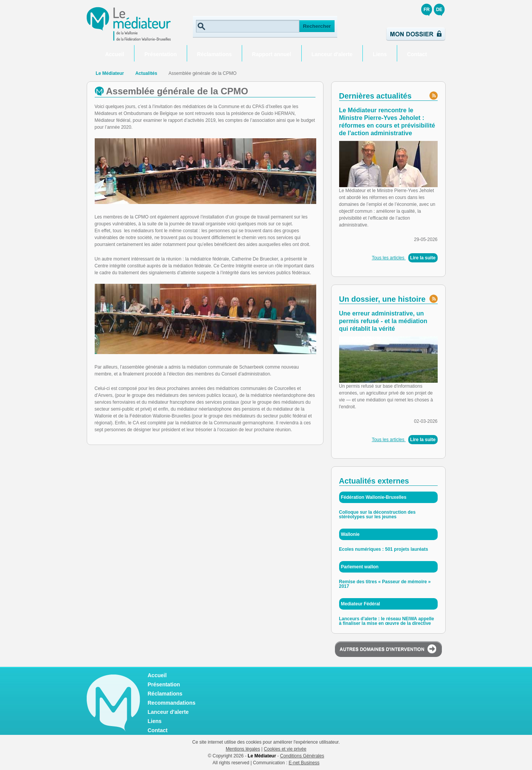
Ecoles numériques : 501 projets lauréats (384, 549)
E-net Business (304, 763)
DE (439, 10)
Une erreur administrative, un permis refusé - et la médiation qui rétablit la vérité (383, 321)
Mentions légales (243, 749)
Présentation (161, 54)
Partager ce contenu (440, 74)
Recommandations (172, 703)
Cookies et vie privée (285, 749)
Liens (380, 54)
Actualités (146, 73)
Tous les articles (389, 258)
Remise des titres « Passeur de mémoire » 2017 (385, 584)
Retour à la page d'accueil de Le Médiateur (89, 73)
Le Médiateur (110, 73)
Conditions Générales (302, 756)
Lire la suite (423, 258)
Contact (417, 54)
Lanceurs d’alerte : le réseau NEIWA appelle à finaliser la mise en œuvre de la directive (387, 621)
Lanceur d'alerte (332, 54)
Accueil (115, 54)
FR (427, 10)
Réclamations (214, 54)
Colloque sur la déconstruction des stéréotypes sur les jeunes (378, 514)
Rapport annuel (272, 54)
